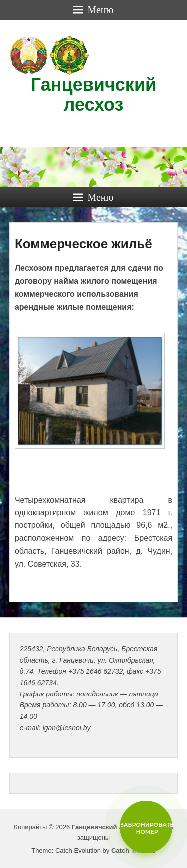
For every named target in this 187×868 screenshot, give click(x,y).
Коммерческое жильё (84, 244)
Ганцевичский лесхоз (93, 94)
